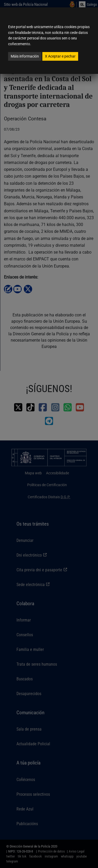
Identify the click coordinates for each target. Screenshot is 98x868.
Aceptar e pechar (60, 56)
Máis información (25, 56)
